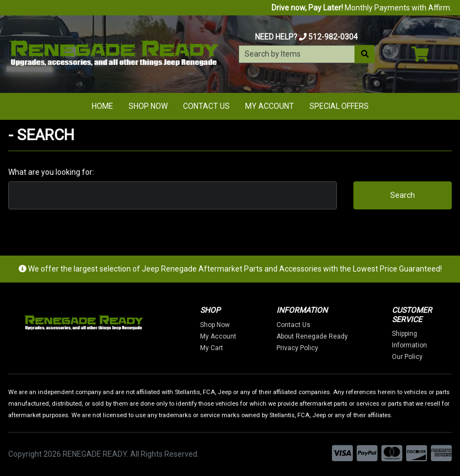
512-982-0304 (333, 37)
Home (102, 106)
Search (403, 195)
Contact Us (206, 106)
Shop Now (148, 106)
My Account (270, 106)
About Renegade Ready (312, 336)
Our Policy (407, 357)
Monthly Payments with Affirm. (362, 8)
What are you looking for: (51, 172)
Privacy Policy (297, 348)
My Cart (212, 348)
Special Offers (339, 106)
